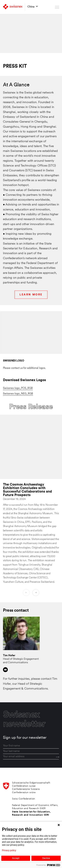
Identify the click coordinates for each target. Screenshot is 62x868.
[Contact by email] (5, 670)
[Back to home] (13, 7)
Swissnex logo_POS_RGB (18, 388)
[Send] (58, 757)
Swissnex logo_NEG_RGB (18, 394)
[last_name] (31, 751)
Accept (16, 858)
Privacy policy (9, 850)
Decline (46, 858)
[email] (31, 757)
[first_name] (31, 746)
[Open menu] (57, 7)
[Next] (36, 593)
